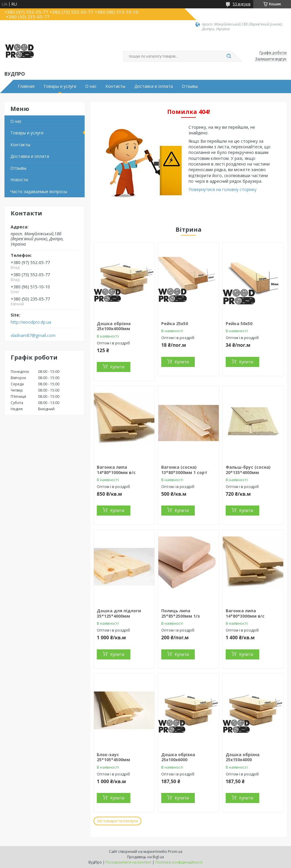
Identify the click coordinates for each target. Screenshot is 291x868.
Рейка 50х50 (239, 323)
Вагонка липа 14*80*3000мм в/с (245, 613)
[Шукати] (229, 56)
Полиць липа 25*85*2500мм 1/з (181, 613)
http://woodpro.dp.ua (31, 322)
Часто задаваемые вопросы (39, 191)
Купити (117, 367)
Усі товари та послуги (117, 821)
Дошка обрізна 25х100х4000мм (114, 326)
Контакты (115, 86)
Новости (19, 180)
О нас (91, 86)
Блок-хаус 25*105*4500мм (113, 757)
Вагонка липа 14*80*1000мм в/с (116, 470)
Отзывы (190, 86)
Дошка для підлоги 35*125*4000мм (119, 613)
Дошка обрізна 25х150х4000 (243, 757)
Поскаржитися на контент (129, 862)
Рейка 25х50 (175, 323)
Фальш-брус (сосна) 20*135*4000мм (248, 470)
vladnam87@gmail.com (33, 336)
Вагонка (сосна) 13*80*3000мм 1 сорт (184, 470)
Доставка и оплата (154, 86)
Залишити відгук (271, 59)
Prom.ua (175, 852)
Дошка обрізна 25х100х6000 (178, 757)
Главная (26, 86)
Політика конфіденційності (179, 862)
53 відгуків (242, 4)
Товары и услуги (60, 86)
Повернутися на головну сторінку (223, 189)
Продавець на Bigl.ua (145, 857)
